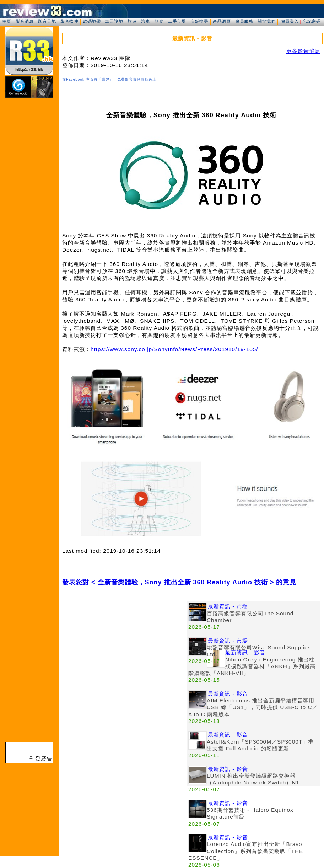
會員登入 (290, 21)
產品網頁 (222, 21)
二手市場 (177, 21)
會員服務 (244, 21)
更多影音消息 (303, 51)
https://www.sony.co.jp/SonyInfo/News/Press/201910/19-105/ (174, 349)
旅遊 (132, 21)
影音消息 (25, 21)
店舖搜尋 (199, 21)
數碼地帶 (92, 21)
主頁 (7, 21)
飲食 (159, 21)
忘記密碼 (312, 21)
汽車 (145, 21)
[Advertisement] (124, 651)
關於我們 (266, 21)
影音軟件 (69, 21)
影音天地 (47, 21)
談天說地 (114, 21)
